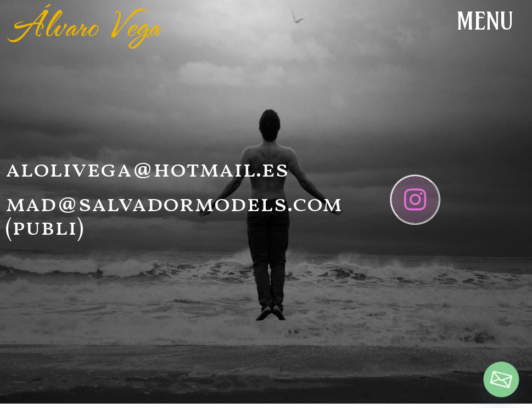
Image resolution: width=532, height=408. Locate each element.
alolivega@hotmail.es (147, 171)
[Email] (501, 379)
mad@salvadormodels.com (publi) (174, 217)
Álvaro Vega (86, 25)
